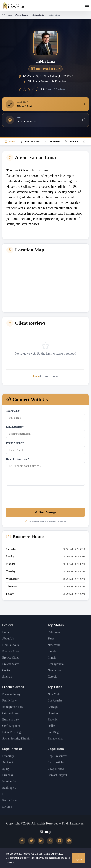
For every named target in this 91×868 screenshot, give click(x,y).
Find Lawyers (10, 654)
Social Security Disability (17, 748)
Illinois (52, 667)
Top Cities (55, 696)
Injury (6, 778)
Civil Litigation (11, 735)
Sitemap (7, 686)
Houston (53, 722)
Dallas (52, 735)
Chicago (53, 716)
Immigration (10, 790)
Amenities (52, 142)
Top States (56, 634)
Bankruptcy (9, 797)
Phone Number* (15, 443)
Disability (8, 765)
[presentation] (34, 497)
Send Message (46, 512)
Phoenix (53, 728)
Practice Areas (30, 142)
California (54, 641)
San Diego (54, 741)
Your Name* (13, 411)
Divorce (7, 816)
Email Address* (15, 427)
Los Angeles (55, 709)
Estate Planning (12, 741)
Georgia (52, 686)
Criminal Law (10, 722)
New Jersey (55, 679)
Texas (51, 648)
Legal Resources (58, 765)
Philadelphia (38, 15)
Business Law (10, 728)
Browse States (11, 673)
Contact (7, 679)
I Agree (79, 858)
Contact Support (57, 784)
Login (36, 376)
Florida (52, 660)
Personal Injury (11, 703)
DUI (5, 803)
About (10, 142)
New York (54, 654)
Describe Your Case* (18, 459)
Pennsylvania (22, 15)
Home (7, 15)
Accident (8, 771)
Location (71, 142)
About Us (8, 648)
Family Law (9, 709)
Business (8, 784)
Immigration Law (13, 716)
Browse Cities (11, 667)
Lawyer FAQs (56, 778)
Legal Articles (12, 758)
